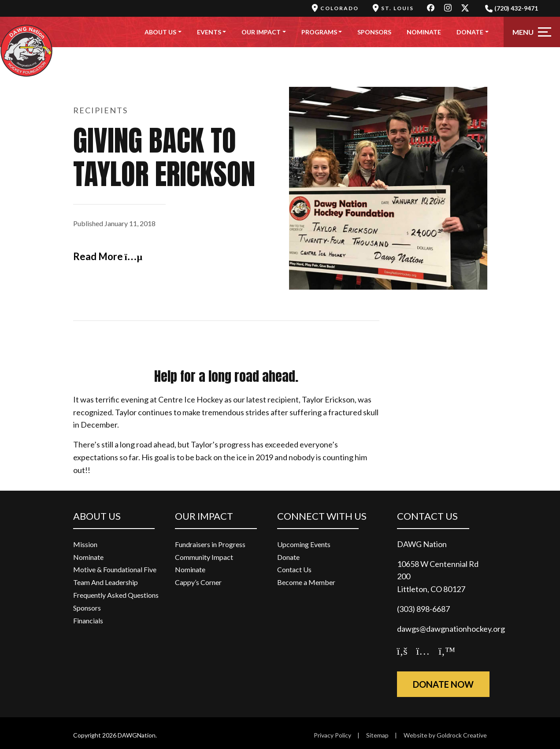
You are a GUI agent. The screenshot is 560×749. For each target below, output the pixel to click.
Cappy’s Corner (198, 582)
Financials (88, 620)
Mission (85, 544)
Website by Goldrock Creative (445, 735)
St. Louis (393, 8)
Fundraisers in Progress (210, 544)
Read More (108, 256)
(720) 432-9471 (512, 8)
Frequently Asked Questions (116, 595)
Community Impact (204, 557)
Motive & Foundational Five (115, 569)
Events (209, 32)
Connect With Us (322, 516)
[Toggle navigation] (532, 32)
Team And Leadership (106, 582)
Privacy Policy (332, 735)
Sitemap (377, 735)
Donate (470, 32)
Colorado (335, 8)
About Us (160, 32)
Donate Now (443, 684)
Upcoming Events (304, 544)
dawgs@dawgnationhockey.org (451, 629)
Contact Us (294, 569)
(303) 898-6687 (423, 609)
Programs (319, 32)
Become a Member (306, 582)
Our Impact (261, 32)
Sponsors (374, 32)
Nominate (424, 32)
